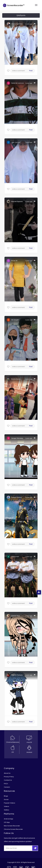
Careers (7, 787)
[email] (19, 848)
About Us (7, 773)
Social (6, 799)
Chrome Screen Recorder (13, 829)
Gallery (6, 810)
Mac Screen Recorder (12, 826)
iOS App (7, 822)
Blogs (6, 796)
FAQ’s (6, 784)
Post (31, 71)
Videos (6, 806)
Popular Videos (10, 803)
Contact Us (8, 780)
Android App (9, 819)
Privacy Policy (9, 777)
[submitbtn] (35, 848)
